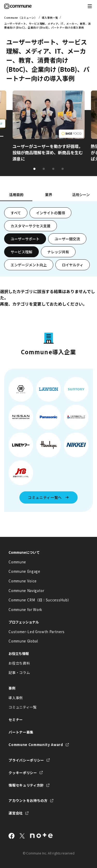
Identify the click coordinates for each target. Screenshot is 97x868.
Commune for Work (25, 610)
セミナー (16, 720)
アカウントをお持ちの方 (28, 801)
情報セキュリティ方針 (26, 785)
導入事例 (16, 698)
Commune (17, 562)
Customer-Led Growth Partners (37, 632)
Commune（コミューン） (21, 18)
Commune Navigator (26, 591)
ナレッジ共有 (58, 252)
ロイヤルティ (73, 265)
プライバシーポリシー (26, 760)
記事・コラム (19, 673)
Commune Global (23, 641)
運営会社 (16, 813)
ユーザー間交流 (67, 239)
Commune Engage (24, 571)
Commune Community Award (36, 745)
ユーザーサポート (25, 239)
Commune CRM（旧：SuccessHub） (40, 600)
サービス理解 (21, 252)
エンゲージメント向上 (29, 265)
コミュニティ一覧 (23, 707)
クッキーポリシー (23, 773)
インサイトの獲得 (50, 213)
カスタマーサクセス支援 (31, 226)
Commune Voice (23, 581)
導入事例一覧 (50, 18)
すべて (16, 213)
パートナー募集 (21, 732)
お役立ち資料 (19, 663)
